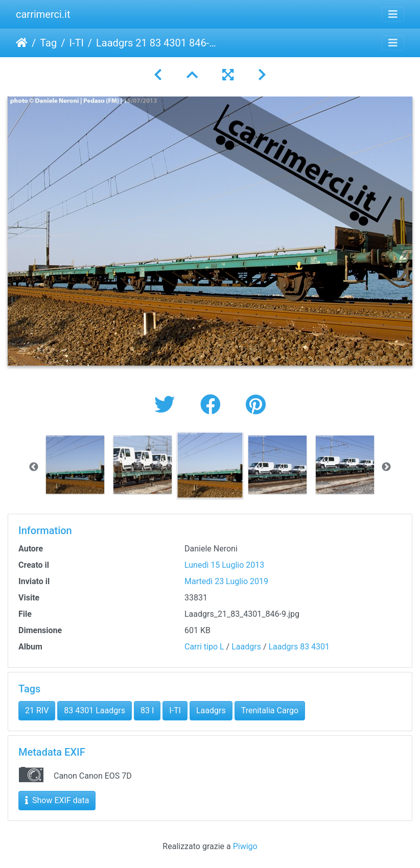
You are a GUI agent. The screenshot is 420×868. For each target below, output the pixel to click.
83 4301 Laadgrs (95, 710)
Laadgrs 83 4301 (299, 647)
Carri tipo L (204, 647)
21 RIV (37, 710)
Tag (48, 43)
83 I (147, 710)
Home (22, 43)
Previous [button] (34, 467)
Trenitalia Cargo (270, 710)
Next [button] (386, 467)
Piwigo (245, 846)
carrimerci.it (43, 14)
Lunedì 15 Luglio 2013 (224, 565)
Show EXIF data (57, 800)
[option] (75, 465)
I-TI (76, 43)
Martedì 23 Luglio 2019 (226, 581)
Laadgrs (246, 647)
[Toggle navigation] (393, 14)
